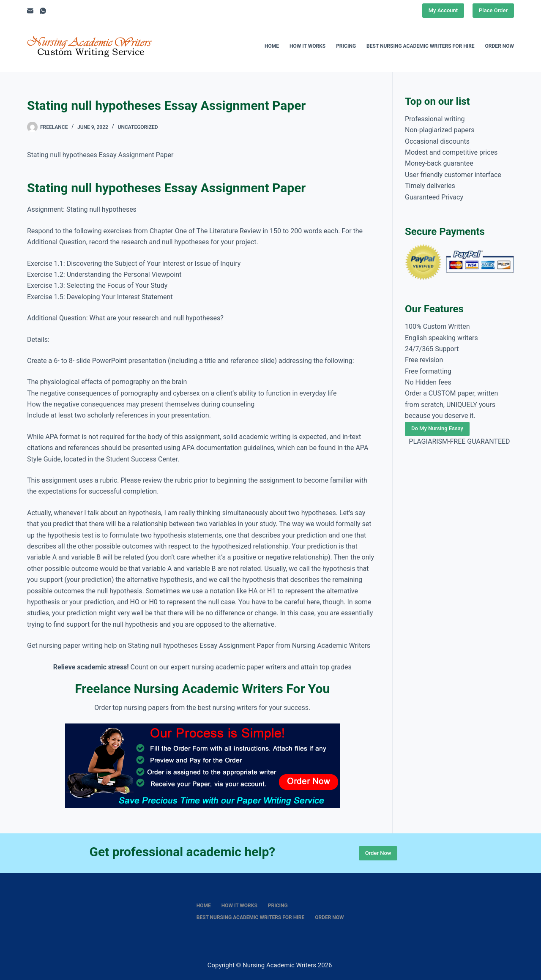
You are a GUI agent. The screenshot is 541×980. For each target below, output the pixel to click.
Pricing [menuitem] (346, 46)
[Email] (30, 11)
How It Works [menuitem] (307, 46)
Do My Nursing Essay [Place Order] (437, 428)
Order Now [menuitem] (500, 46)
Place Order (493, 10)
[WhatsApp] (43, 11)
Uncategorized (138, 127)
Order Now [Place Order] (378, 853)
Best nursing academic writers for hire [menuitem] (421, 46)
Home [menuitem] (272, 46)
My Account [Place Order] (443, 10)
